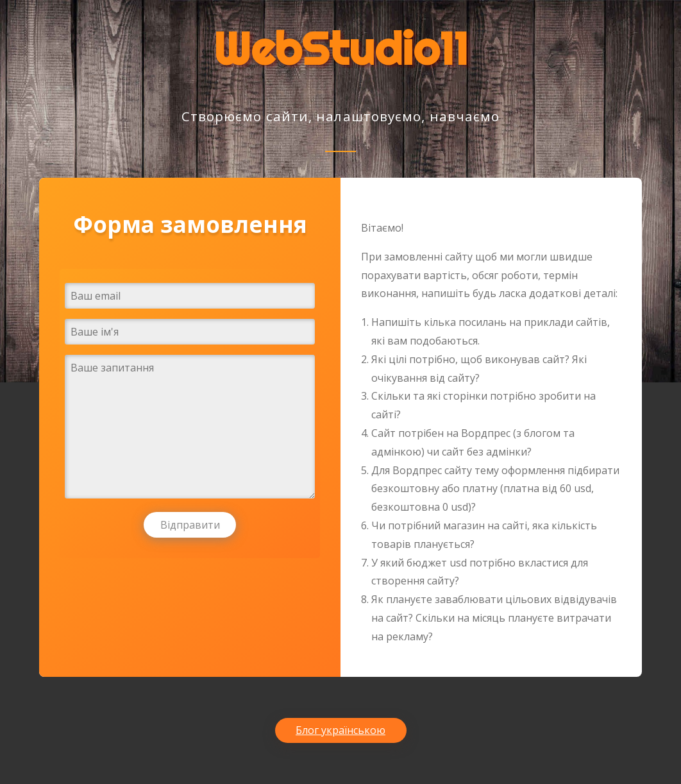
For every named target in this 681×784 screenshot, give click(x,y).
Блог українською (340, 730)
